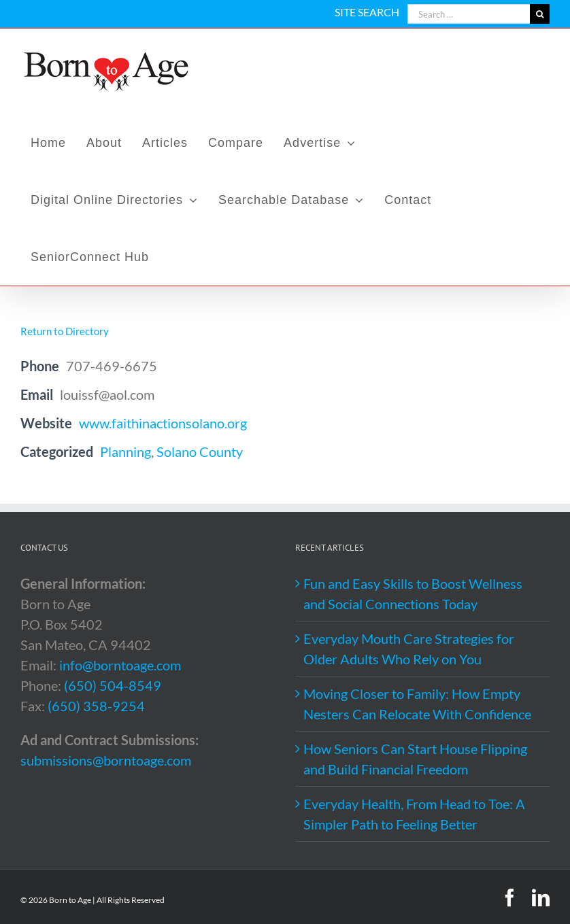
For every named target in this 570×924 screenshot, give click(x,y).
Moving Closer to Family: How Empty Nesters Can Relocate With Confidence (417, 704)
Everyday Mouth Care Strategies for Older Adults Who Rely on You (409, 649)
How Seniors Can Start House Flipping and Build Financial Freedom (415, 759)
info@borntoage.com (120, 665)
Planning (125, 451)
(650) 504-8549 (113, 685)
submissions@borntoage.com (106, 760)
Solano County (200, 451)
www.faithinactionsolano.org (163, 423)
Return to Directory (65, 331)
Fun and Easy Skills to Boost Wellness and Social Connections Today (413, 594)
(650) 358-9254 (96, 706)
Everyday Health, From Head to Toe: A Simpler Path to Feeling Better (414, 814)
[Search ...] (469, 14)
